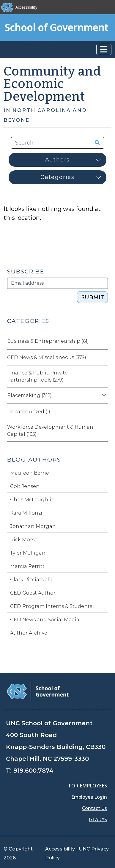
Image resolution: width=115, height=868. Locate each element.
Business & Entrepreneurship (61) (48, 341)
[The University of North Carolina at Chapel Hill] (7, 7)
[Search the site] (48, 143)
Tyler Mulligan (28, 553)
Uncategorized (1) (29, 412)
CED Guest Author (33, 593)
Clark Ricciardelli (31, 580)
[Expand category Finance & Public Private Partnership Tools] (103, 377)
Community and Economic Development (52, 84)
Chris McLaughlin (32, 500)
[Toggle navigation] (104, 49)
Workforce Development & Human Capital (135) (50, 431)
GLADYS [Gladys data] (98, 819)
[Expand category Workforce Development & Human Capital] (103, 431)
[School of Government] (38, 691)
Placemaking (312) (29, 395)
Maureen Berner (31, 473)
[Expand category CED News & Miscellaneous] (103, 358)
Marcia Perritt (27, 566)
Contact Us (94, 808)
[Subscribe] (57, 283)
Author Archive (29, 633)
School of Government (56, 27)
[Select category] (57, 177)
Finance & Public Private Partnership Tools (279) (37, 376)
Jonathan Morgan (33, 526)
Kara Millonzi (26, 513)
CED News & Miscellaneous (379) (47, 357)
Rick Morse (24, 540)
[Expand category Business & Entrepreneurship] (103, 341)
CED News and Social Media (45, 620)
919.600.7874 (33, 771)
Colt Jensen (25, 486)
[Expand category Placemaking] (103, 395)
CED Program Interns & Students (51, 606)
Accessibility (26, 7)
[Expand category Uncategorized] (103, 412)
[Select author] (57, 160)
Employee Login (89, 797)
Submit (93, 297)
